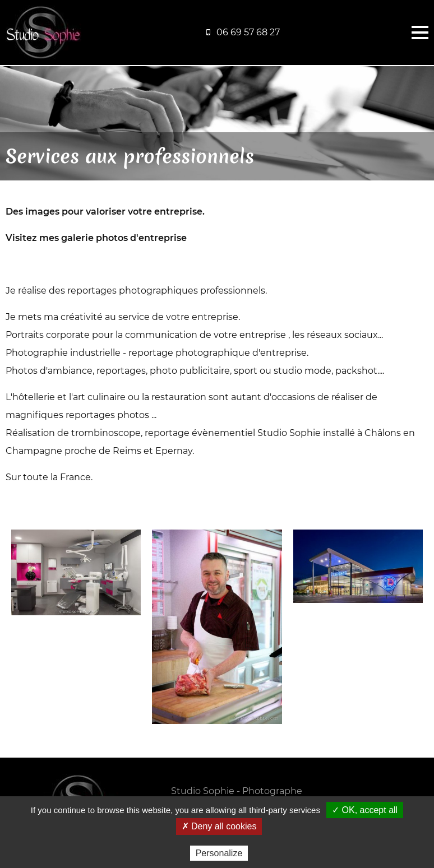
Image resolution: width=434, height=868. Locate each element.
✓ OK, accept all (365, 810)
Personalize (219, 853)
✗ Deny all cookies (219, 826)
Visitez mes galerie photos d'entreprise (96, 238)
